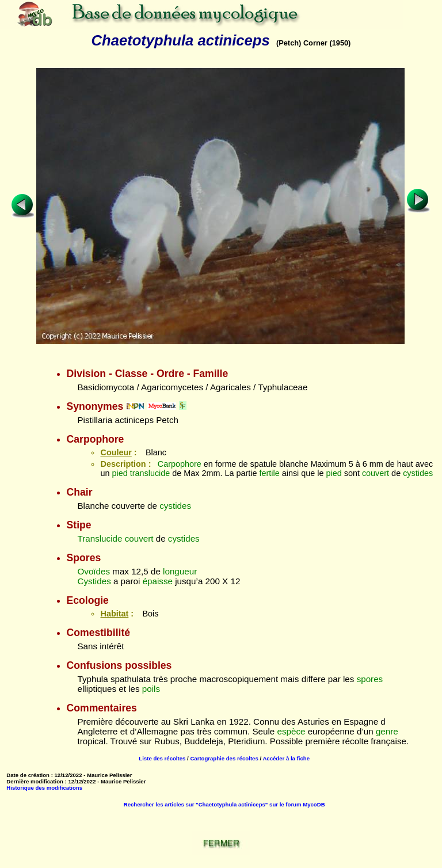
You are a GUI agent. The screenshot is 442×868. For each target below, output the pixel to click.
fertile (269, 473)
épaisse (158, 581)
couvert (376, 473)
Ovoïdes (94, 571)
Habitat (114, 614)
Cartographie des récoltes (224, 758)
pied (120, 473)
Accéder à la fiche (286, 758)
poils (151, 689)
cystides (418, 473)
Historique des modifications (44, 788)
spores (370, 679)
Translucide (100, 538)
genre (387, 731)
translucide (150, 473)
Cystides (94, 581)
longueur (180, 571)
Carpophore (180, 464)
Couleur (116, 452)
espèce (291, 731)
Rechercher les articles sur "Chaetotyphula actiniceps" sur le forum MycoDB (224, 804)
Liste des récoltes (162, 758)
